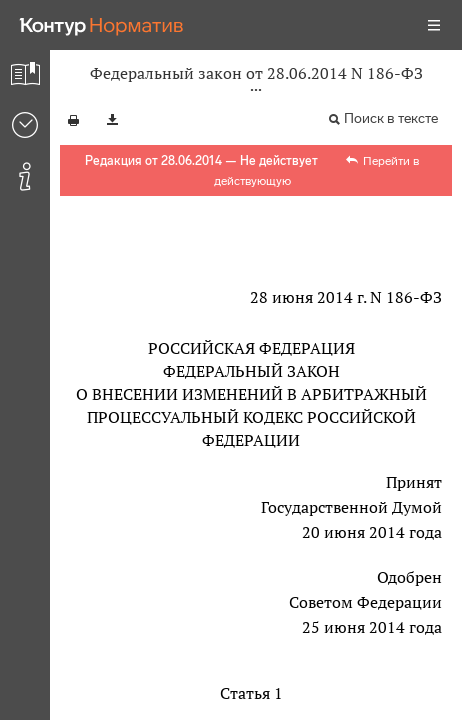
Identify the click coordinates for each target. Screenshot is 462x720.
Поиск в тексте (391, 118)
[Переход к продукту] (102, 25)
